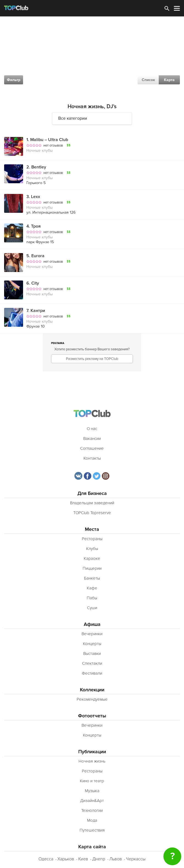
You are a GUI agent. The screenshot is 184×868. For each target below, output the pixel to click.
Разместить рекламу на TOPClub (92, 359)
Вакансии (92, 439)
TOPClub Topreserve (92, 513)
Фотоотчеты (92, 716)
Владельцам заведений (92, 503)
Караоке (92, 558)
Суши (92, 608)
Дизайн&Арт (92, 801)
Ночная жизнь (92, 761)
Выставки (92, 654)
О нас (92, 429)
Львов (116, 859)
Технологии (92, 810)
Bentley (36, 167)
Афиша (92, 624)
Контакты (92, 458)
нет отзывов (53, 145)
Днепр (99, 859)
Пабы (92, 598)
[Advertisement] (92, 58)
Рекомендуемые (92, 699)
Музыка (92, 791)
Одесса (46, 859)
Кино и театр (92, 781)
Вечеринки (92, 634)
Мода (92, 820)
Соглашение (92, 448)
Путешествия (92, 830)
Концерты (92, 644)
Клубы (92, 549)
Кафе (92, 588)
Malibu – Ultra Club (47, 140)
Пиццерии (92, 568)
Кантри (36, 311)
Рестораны (92, 539)
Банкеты (92, 578)
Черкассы (136, 859)
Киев (83, 859)
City (33, 283)
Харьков (66, 859)
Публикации (92, 752)
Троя (34, 226)
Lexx (33, 197)
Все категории (73, 118)
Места (92, 529)
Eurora (35, 256)
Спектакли (92, 663)
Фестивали (92, 673)
